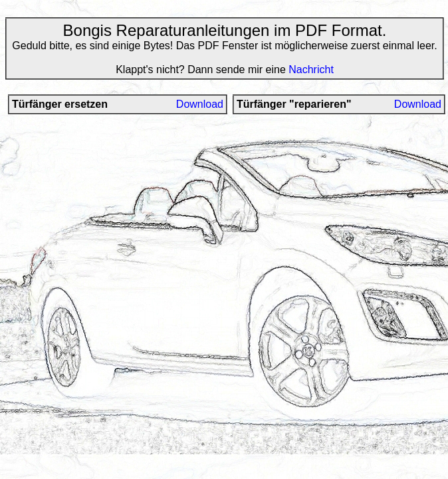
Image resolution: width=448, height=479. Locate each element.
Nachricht (311, 70)
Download (200, 104)
